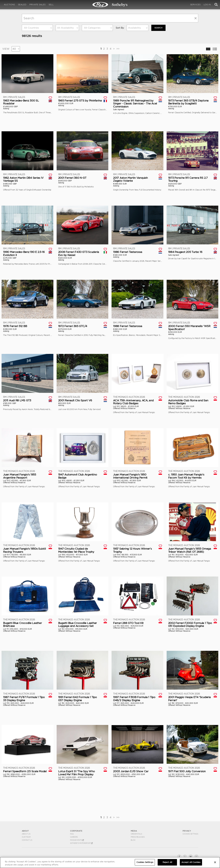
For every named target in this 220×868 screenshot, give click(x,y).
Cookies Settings (190, 834)
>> (118, 49)
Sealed (22, 5)
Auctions (9, 5)
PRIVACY (187, 831)
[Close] (215, 862)
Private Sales (37, 5)
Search (158, 28)
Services (195, 5)
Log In (207, 5)
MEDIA (134, 831)
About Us (26, 834)
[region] (110, 863)
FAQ (72, 834)
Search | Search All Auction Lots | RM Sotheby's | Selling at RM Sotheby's (110, 5)
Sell (51, 5)
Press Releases (138, 837)
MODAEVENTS (77, 840)
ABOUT (25, 831)
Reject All (167, 862)
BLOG (133, 840)
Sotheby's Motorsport (81, 843)
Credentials (136, 834)
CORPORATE (76, 831)
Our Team (26, 837)
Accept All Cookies (191, 862)
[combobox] (37, 28)
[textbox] (37, 28)
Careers (74, 837)
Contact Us (27, 840)
